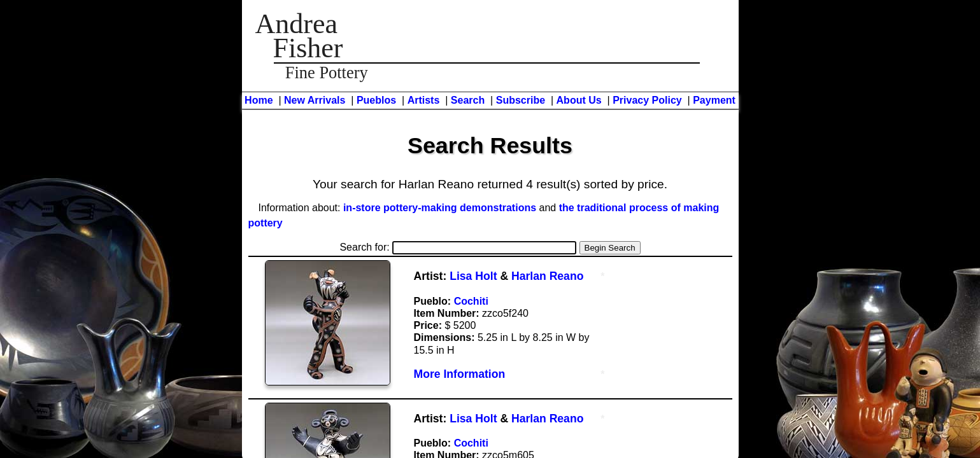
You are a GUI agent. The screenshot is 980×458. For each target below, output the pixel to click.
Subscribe (521, 100)
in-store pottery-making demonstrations (440, 208)
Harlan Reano (547, 276)
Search (468, 100)
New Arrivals (315, 100)
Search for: (458, 247)
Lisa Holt (473, 276)
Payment (714, 100)
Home (259, 100)
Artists (424, 100)
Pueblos (376, 100)
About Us (579, 100)
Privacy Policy (647, 100)
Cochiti (471, 301)
